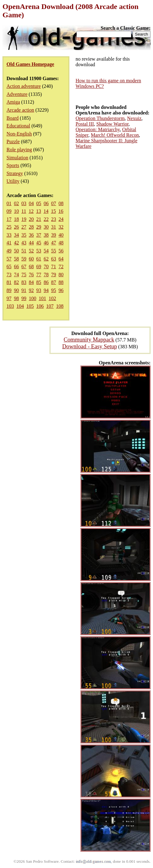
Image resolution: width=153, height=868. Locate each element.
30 (46, 227)
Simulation (17, 158)
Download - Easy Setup (90, 346)
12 (31, 211)
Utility (13, 181)
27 (24, 227)
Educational (18, 126)
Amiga (13, 102)
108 (60, 306)
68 (31, 266)
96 (61, 290)
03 (24, 203)
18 (16, 219)
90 (16, 290)
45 (39, 243)
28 (31, 227)
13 (38, 211)
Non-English (19, 134)
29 (39, 227)
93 (39, 290)
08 (61, 203)
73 (9, 275)
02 (16, 203)
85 (39, 282)
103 (10, 306)
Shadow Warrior (112, 124)
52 (31, 251)
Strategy (15, 173)
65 (9, 266)
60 (31, 259)
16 (61, 211)
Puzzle (13, 142)
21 (39, 219)
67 (24, 266)
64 (61, 259)
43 (24, 243)
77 (39, 275)
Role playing (19, 150)
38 (46, 235)
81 (9, 282)
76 (31, 275)
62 (46, 259)
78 (46, 275)
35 (24, 235)
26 (16, 227)
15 (53, 211)
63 (54, 259)
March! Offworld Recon (115, 135)
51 (24, 251)
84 (31, 282)
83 (24, 282)
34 (16, 235)
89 (9, 290)
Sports (13, 165)
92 (31, 290)
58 (16, 259)
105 (30, 306)
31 (54, 227)
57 (9, 259)
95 (54, 290)
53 (39, 251)
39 (54, 235)
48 (61, 243)
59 (24, 259)
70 (46, 266)
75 (24, 275)
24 (61, 219)
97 (9, 298)
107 (50, 306)
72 (61, 266)
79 (54, 275)
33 (9, 235)
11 (24, 211)
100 (33, 298)
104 (20, 306)
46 (46, 243)
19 (24, 219)
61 (39, 259)
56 (61, 251)
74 (16, 275)
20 (31, 219)
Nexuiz (134, 118)
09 (9, 211)
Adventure (17, 94)
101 (42, 298)
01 (9, 203)
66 (16, 266)
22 (46, 219)
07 (54, 203)
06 (46, 203)
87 (54, 282)
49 (9, 251)
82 (16, 282)
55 (54, 251)
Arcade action (20, 110)
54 (46, 251)
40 (61, 235)
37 (39, 235)
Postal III (85, 124)
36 (31, 235)
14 (46, 211)
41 (9, 243)
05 (39, 203)
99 (24, 298)
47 (54, 243)
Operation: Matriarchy (98, 129)
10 (16, 211)
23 (54, 219)
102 (52, 298)
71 (54, 266)
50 (16, 251)
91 (24, 290)
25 (9, 227)
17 (9, 219)
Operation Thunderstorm (100, 118)
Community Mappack (89, 339)
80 (61, 275)
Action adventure (24, 86)
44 (31, 243)
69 (39, 266)
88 (61, 282)
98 (16, 298)
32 (61, 227)
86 (46, 282)
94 (46, 290)
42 (16, 243)
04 (31, 203)
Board (13, 118)
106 (40, 306)
